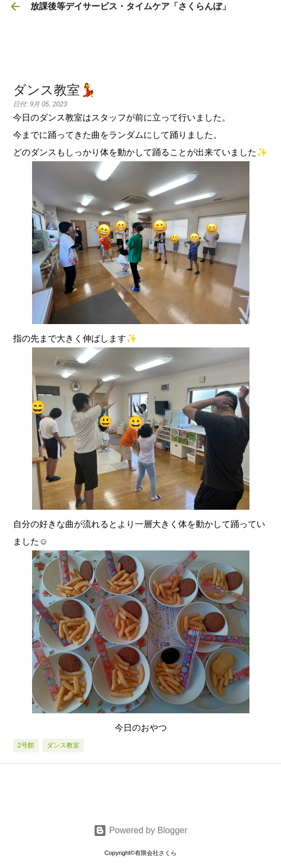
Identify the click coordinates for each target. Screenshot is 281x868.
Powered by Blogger (140, 830)
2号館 (26, 745)
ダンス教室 (63, 745)
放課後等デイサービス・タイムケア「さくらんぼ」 (130, 6)
